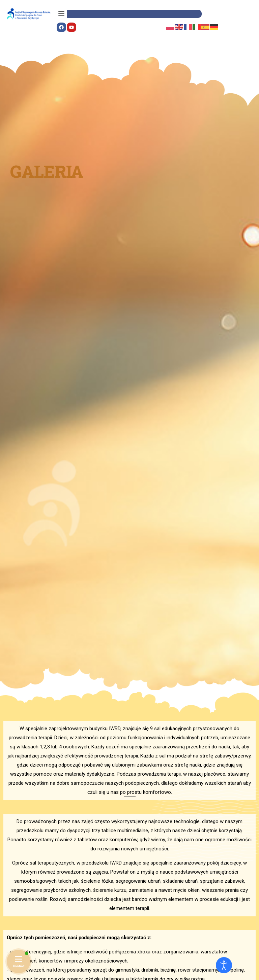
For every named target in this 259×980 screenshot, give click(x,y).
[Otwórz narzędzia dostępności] (224, 965)
